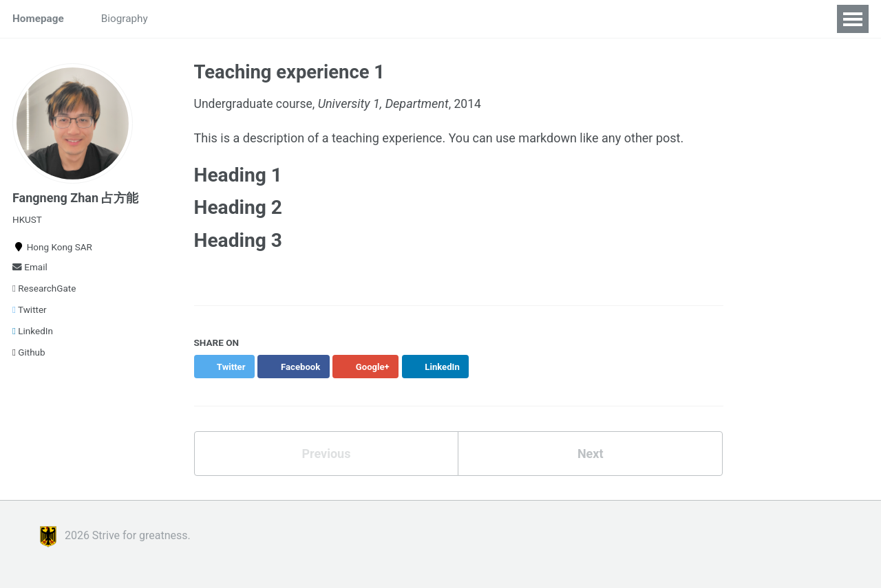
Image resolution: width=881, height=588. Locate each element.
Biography (125, 19)
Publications (337, 19)
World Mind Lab (427, 19)
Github (29, 352)
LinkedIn (33, 331)
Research (261, 19)
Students (194, 19)
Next (591, 454)
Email (30, 267)
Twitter (30, 309)
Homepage (38, 19)
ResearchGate (44, 288)
